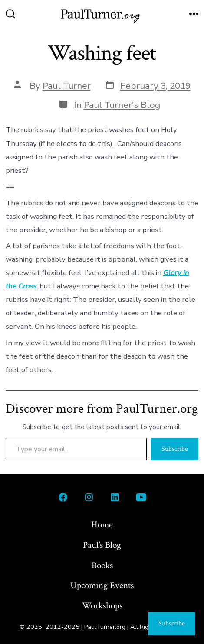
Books (102, 565)
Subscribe (175, 449)
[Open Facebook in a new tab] (63, 497)
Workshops (102, 606)
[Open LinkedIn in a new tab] (115, 497)
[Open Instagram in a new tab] (89, 497)
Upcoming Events (102, 585)
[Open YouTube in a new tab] (141, 497)
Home (102, 525)
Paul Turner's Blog (122, 105)
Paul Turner (67, 86)
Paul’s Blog (102, 545)
